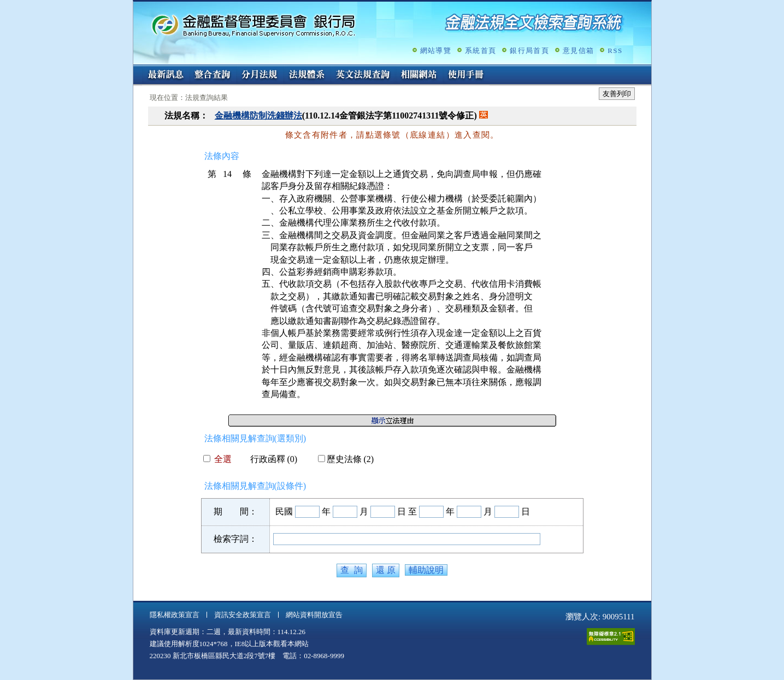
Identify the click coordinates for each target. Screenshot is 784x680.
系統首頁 (481, 51)
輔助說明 (426, 570)
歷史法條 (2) (346, 459)
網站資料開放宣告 (314, 615)
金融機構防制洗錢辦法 (258, 116)
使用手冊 (466, 75)
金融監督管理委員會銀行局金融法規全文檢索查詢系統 (254, 25)
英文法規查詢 (363, 75)
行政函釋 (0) (270, 459)
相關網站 (419, 75)
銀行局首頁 (529, 51)
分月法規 (260, 75)
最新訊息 (166, 75)
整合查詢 (213, 75)
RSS (615, 51)
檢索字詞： (235, 539)
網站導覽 (436, 51)
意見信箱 (578, 51)
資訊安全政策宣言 (243, 615)
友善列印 (617, 94)
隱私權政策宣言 (175, 615)
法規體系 (306, 75)
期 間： (235, 512)
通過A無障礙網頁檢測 (611, 637)
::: (137, 69)
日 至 (407, 512)
